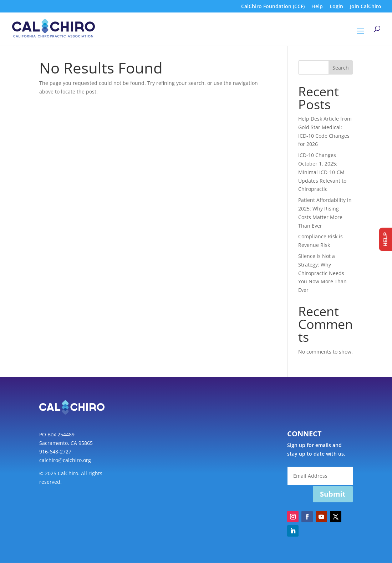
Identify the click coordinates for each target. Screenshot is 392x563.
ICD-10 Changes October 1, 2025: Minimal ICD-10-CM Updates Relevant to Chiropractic (322, 172)
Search (341, 68)
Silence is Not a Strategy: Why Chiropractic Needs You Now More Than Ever (322, 273)
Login (336, 7)
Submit (333, 494)
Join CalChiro (366, 7)
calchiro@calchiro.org (65, 460)
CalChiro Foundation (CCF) (273, 7)
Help (317, 7)
